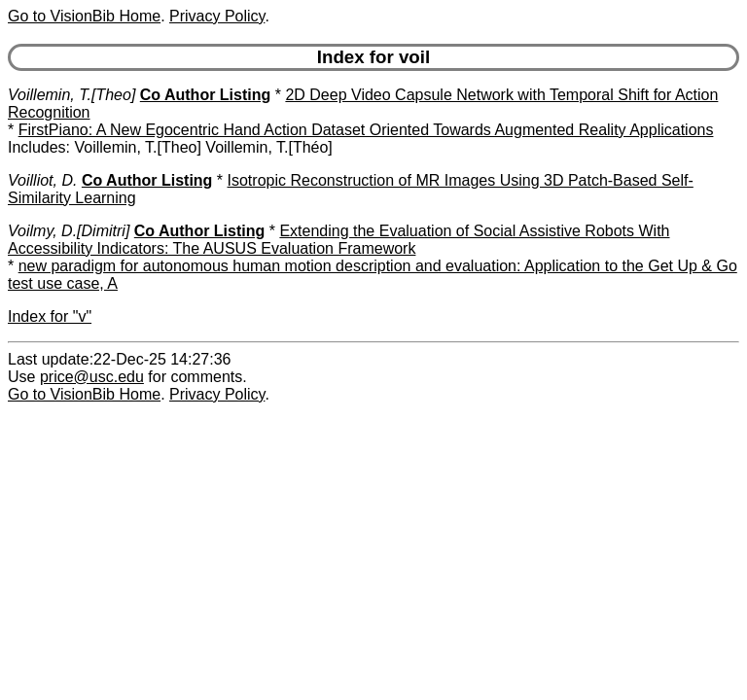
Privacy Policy (217, 16)
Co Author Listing (206, 95)
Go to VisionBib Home (84, 16)
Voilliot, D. (42, 180)
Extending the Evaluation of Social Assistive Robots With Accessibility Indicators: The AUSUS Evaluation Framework (339, 240)
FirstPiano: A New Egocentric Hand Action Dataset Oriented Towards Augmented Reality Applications (366, 130)
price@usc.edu (92, 377)
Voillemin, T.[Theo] (71, 95)
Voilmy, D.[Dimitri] (69, 231)
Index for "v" (50, 316)
